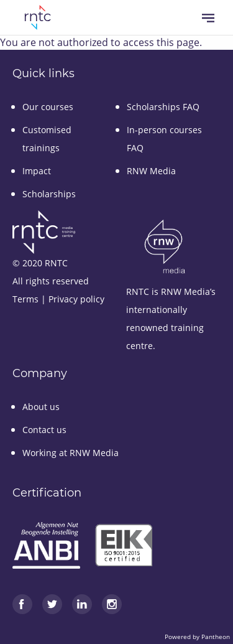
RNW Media (151, 171)
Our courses (48, 107)
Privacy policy (76, 299)
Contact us (44, 430)
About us (41, 407)
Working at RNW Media (71, 453)
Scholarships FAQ (163, 107)
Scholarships (49, 194)
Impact (37, 171)
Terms (25, 299)
